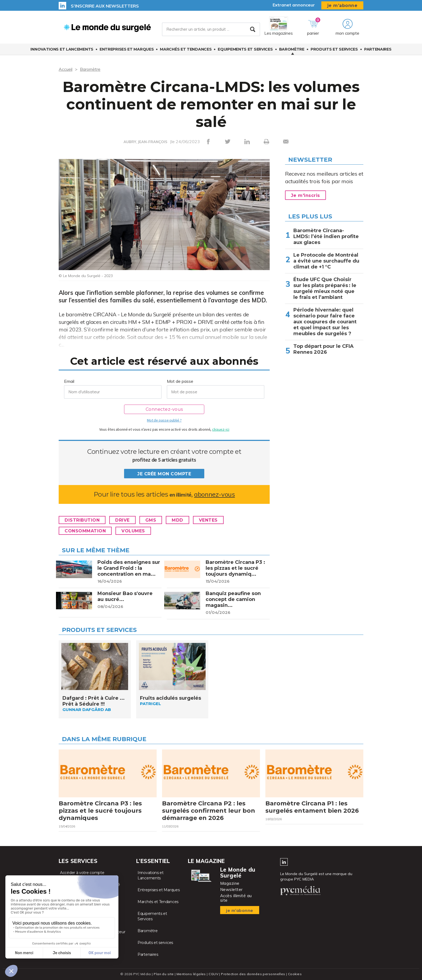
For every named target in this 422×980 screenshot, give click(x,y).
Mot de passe (180, 381)
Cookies (295, 974)
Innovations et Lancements (62, 49)
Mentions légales (191, 974)
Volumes (133, 531)
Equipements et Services (245, 49)
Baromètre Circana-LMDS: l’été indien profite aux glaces (326, 236)
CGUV (213, 974)
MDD (177, 520)
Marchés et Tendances (186, 49)
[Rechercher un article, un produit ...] (211, 29)
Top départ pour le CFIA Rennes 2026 (323, 349)
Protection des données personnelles (253, 974)
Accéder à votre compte (82, 873)
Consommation (85, 531)
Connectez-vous (164, 409)
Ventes (208, 520)
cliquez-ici (221, 429)
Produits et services (334, 49)
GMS (151, 520)
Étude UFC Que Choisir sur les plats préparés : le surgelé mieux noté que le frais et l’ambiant (325, 288)
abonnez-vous (214, 494)
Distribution (82, 520)
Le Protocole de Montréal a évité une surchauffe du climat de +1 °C (326, 261)
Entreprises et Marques (127, 49)
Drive (122, 520)
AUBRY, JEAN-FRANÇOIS (145, 142)
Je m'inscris (305, 195)
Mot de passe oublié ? (164, 420)
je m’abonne (342, 6)
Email (69, 381)
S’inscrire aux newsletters (105, 6)
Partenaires (378, 49)
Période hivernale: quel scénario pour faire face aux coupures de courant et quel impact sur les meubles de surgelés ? (325, 322)
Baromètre (292, 49)
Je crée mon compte (164, 474)
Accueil (66, 69)
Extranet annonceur (294, 5)
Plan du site (164, 974)
